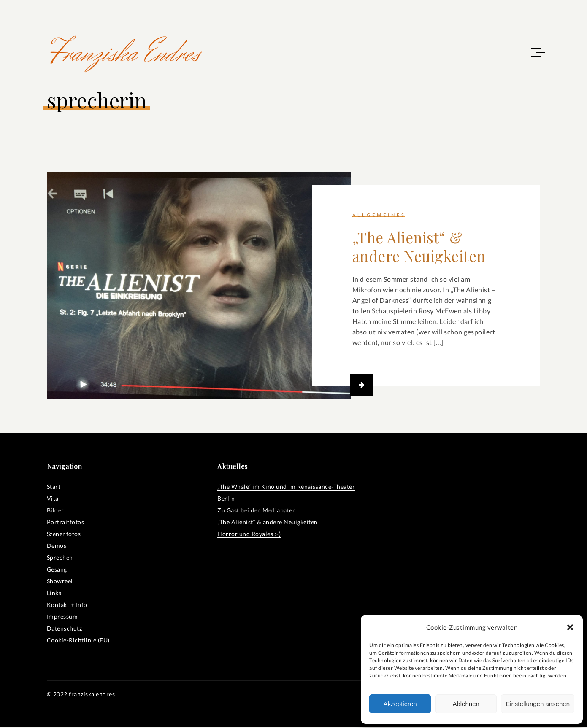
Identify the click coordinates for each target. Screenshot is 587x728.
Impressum (62, 618)
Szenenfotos (64, 535)
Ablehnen (466, 704)
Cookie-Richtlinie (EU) (78, 641)
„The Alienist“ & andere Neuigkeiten (419, 248)
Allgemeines (379, 216)
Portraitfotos (66, 523)
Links (54, 594)
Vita (53, 500)
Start (54, 488)
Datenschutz (65, 630)
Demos (57, 547)
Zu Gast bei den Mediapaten (257, 511)
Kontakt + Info (67, 606)
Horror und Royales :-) (249, 535)
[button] (570, 627)
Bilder (55, 511)
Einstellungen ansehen (538, 704)
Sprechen (60, 559)
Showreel (60, 582)
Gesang (57, 570)
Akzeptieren (400, 704)
